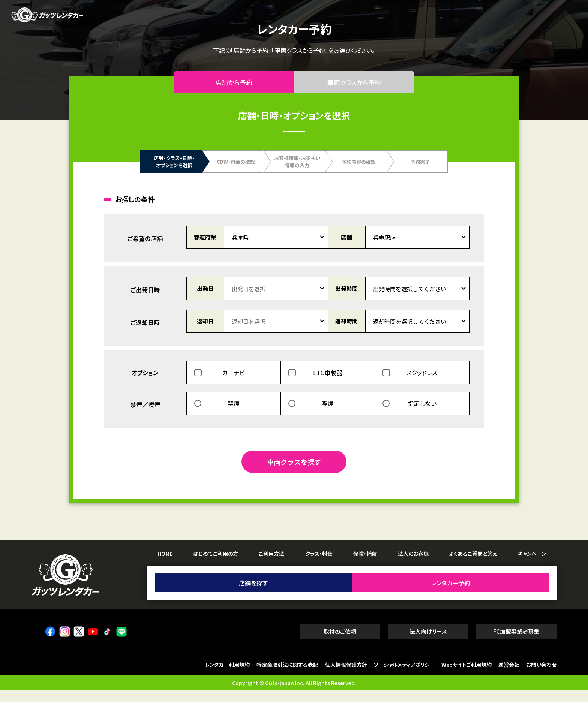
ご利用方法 (271, 565)
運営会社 (509, 677)
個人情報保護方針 (346, 677)
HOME (165, 565)
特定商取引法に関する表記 (287, 677)
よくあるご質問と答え (473, 565)
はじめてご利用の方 (216, 565)
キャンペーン (532, 565)
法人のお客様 (413, 565)
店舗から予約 (234, 88)
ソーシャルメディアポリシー (404, 677)
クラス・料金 (319, 565)
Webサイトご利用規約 (466, 677)
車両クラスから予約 (354, 88)
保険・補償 (365, 565)
